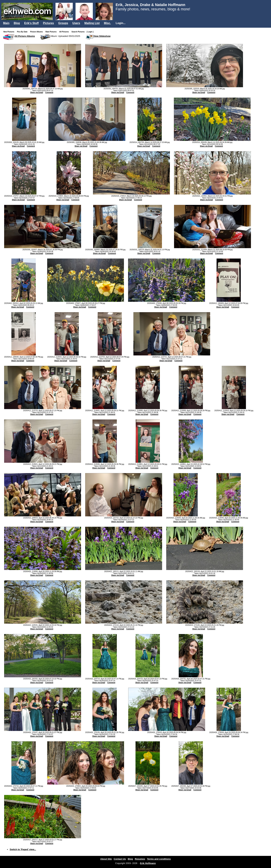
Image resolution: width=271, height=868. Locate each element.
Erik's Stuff (31, 23)
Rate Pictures (52, 32)
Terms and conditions (159, 859)
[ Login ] (90, 32)
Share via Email (37, 92)
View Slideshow (102, 36)
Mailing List (92, 23)
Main (6, 23)
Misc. (107, 23)
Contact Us (120, 859)
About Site (106, 859)
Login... (121, 23)
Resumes (140, 859)
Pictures (48, 23)
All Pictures (65, 32)
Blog (17, 23)
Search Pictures (79, 32)
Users (76, 23)
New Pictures (10, 32)
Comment (49, 92)
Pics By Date (23, 32)
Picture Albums (37, 32)
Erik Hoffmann (148, 863)
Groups (63, 23)
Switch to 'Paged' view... (23, 849)
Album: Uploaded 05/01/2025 (65, 36)
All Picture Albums (25, 36)
